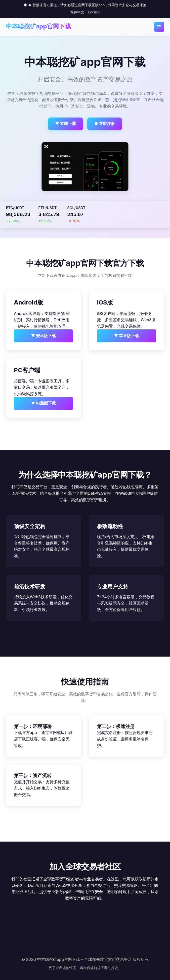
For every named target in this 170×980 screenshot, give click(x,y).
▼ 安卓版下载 (44, 336)
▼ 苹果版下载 (127, 336)
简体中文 (77, 12)
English (94, 12)
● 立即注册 (105, 123)
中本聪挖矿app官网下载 (38, 26)
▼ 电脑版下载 (44, 403)
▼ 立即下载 (66, 123)
